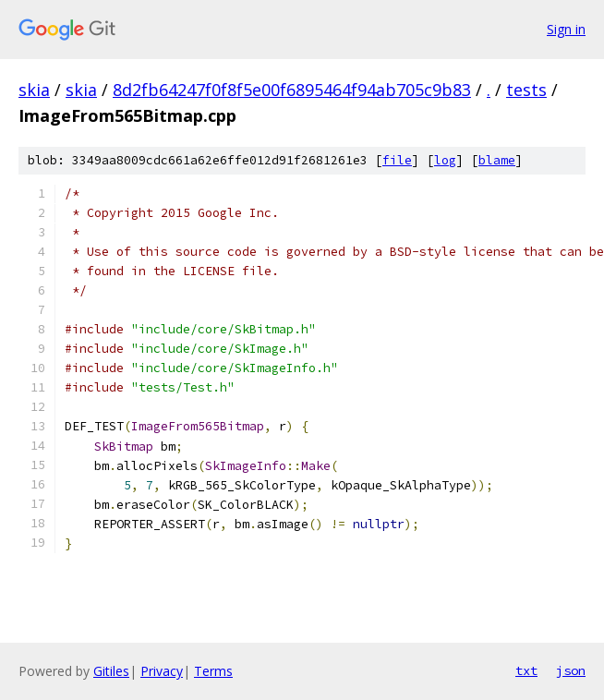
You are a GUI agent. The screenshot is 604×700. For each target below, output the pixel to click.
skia (34, 90)
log (445, 160)
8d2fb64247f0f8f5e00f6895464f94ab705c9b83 (292, 90)
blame (497, 160)
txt (526, 670)
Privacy (162, 671)
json (571, 670)
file (397, 160)
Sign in (566, 29)
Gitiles (111, 671)
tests (526, 90)
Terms (213, 671)
